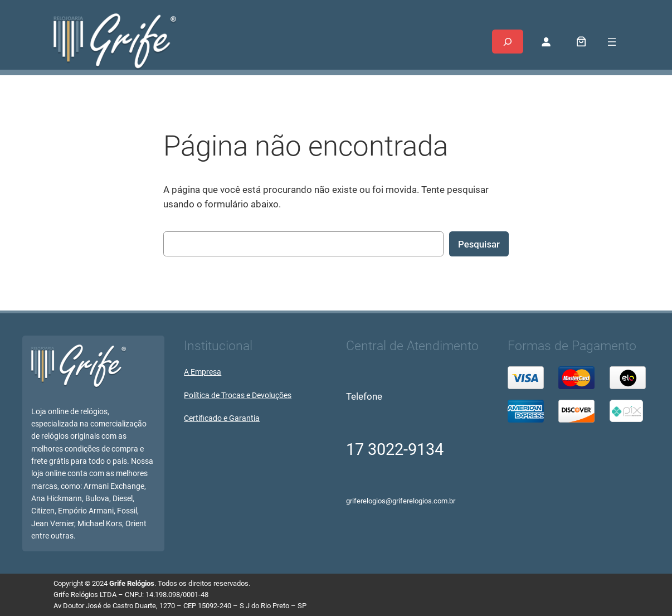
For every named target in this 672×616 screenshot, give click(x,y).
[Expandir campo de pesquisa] (508, 42)
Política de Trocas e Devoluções (238, 396)
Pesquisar (479, 244)
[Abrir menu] (612, 42)
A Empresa (203, 372)
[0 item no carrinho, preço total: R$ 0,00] (581, 42)
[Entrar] (546, 42)
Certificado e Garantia (222, 418)
